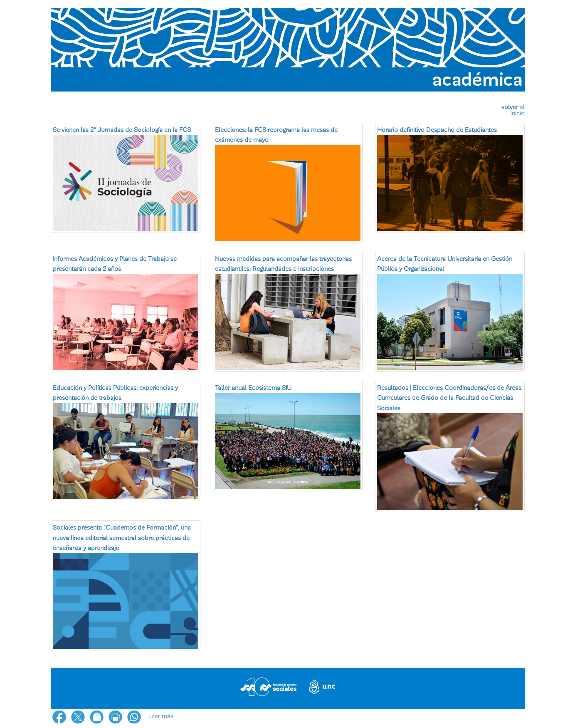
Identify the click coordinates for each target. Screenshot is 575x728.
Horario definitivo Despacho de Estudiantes (437, 130)
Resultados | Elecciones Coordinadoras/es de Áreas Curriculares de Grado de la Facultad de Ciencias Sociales (449, 398)
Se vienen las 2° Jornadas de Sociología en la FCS (122, 130)
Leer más (161, 716)
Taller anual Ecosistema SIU (253, 388)
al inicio (518, 110)
